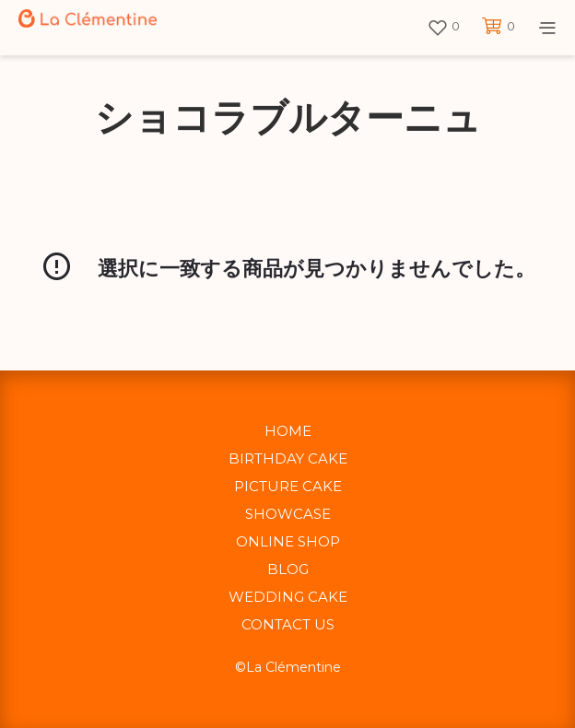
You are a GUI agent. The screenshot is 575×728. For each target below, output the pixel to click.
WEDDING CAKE (288, 597)
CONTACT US (288, 624)
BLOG (288, 569)
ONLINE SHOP (288, 541)
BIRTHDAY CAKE (288, 458)
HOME (288, 431)
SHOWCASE (288, 514)
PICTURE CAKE (288, 486)
